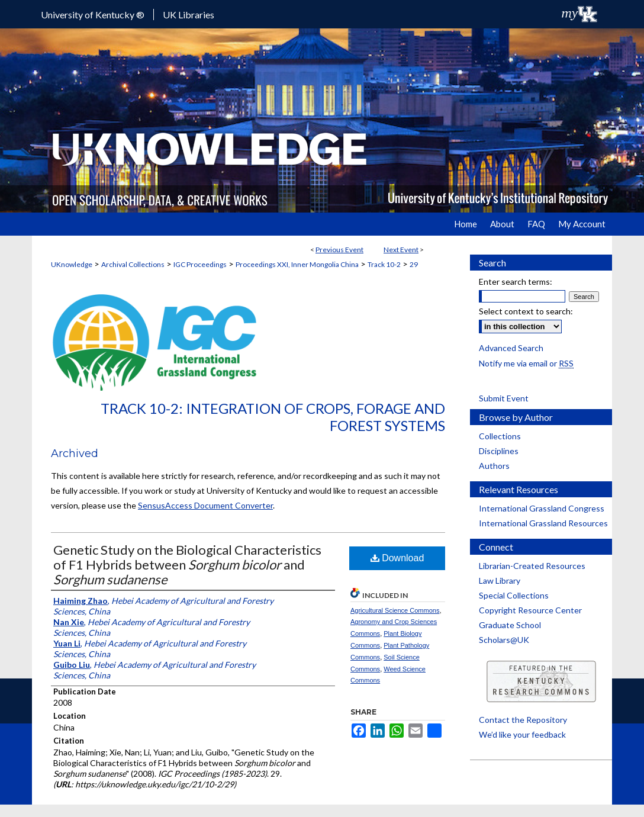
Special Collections (514, 595)
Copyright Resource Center (530, 610)
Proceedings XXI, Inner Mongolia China (297, 264)
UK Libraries (189, 15)
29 (414, 264)
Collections (500, 436)
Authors (494, 466)
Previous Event (339, 250)
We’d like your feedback (522, 734)
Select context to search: (526, 311)
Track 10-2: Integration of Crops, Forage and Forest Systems (273, 417)
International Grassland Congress (542, 508)
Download (397, 558)
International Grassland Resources (543, 523)
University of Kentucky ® (93, 15)
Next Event (401, 250)
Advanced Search (511, 348)
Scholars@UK (504, 640)
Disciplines (499, 451)
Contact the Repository (523, 720)
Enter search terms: (516, 282)
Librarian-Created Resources (532, 566)
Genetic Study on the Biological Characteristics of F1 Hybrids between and (187, 564)
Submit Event (504, 398)
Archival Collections (133, 264)
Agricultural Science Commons (395, 610)
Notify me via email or (526, 363)
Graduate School (510, 625)
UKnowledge (72, 264)
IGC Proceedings (200, 264)
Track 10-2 (384, 264)
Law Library (500, 580)
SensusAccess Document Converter (205, 505)
